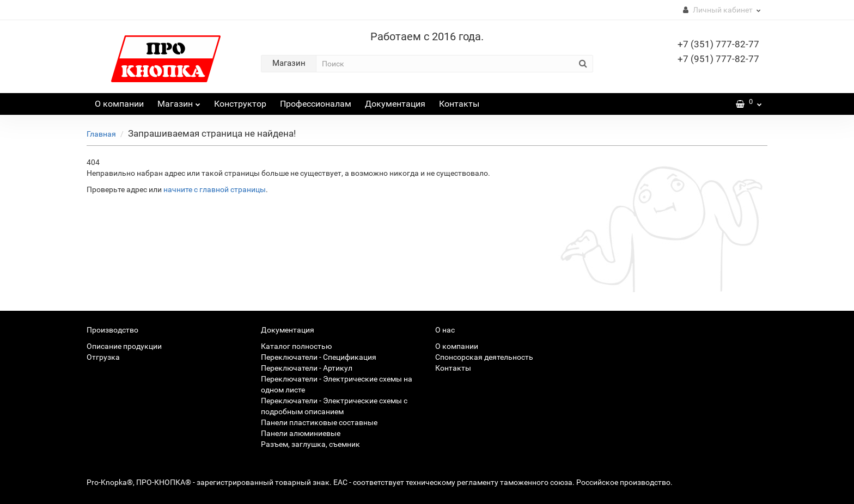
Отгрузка (103, 357)
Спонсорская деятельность (484, 357)
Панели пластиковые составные (319, 422)
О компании (119, 104)
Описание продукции (124, 346)
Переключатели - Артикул (307, 368)
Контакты (459, 104)
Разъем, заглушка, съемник (310, 444)
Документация (395, 104)
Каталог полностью (296, 346)
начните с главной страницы (215, 189)
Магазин (179, 101)
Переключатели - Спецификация (319, 357)
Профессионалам (316, 104)
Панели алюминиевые (301, 433)
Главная (101, 134)
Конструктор (240, 104)
